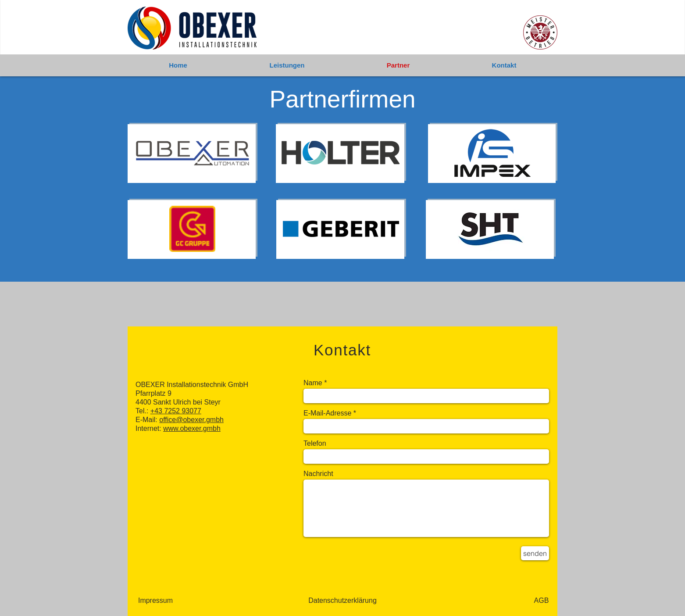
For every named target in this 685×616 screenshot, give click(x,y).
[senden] (535, 553)
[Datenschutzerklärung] (342, 601)
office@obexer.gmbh (191, 420)
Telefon (315, 444)
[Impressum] (155, 601)
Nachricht (318, 474)
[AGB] (541, 601)
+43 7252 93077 (176, 411)
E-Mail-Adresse (327, 413)
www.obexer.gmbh (192, 428)
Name (313, 383)
